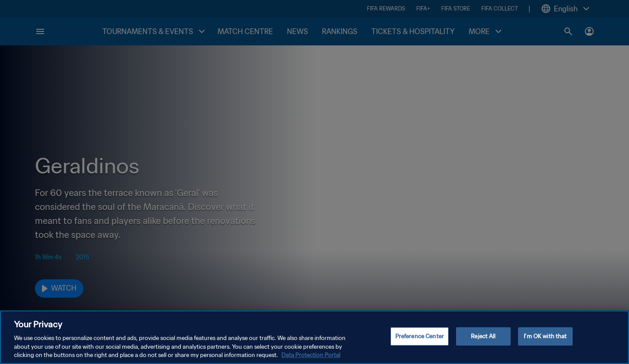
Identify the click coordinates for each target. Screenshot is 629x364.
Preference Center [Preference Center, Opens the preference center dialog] (420, 336)
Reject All (483, 336)
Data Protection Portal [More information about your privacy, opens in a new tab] (311, 355)
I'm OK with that (545, 336)
